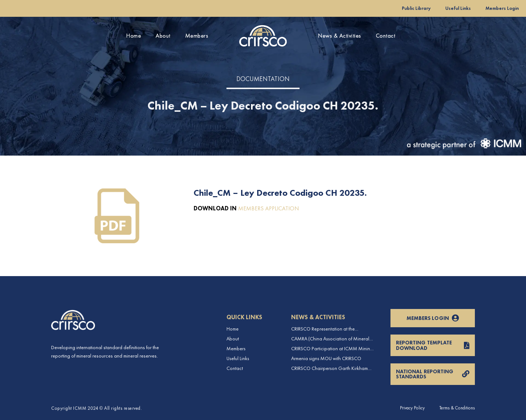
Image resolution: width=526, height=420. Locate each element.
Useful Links (458, 8)
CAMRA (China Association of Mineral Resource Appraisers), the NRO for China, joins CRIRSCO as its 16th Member (333, 339)
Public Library (416, 8)
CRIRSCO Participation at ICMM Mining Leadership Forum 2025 (332, 349)
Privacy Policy (412, 408)
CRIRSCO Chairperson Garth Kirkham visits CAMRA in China (329, 368)
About (163, 36)
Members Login (502, 8)
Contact (386, 36)
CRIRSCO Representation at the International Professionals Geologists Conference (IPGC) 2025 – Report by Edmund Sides (330, 329)
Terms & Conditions (457, 408)
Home (134, 36)
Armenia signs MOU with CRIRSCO (326, 358)
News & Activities (340, 36)
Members (197, 36)
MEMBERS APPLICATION (268, 208)
